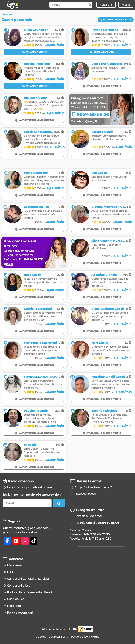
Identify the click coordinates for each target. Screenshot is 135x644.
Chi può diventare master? (93, 487)
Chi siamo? (15, 565)
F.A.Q (11, 572)
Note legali (15, 606)
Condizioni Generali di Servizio (28, 579)
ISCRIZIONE (106, 5)
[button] (116, 20)
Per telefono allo (97, 523)
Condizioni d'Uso (19, 586)
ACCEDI (126, 5)
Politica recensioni (20, 613)
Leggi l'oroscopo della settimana (30, 487)
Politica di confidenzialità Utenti (29, 592)
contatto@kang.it (84, 121)
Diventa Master (85, 494)
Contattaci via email (88, 516)
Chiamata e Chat (116, 20)
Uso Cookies (16, 599)
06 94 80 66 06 (90, 114)
